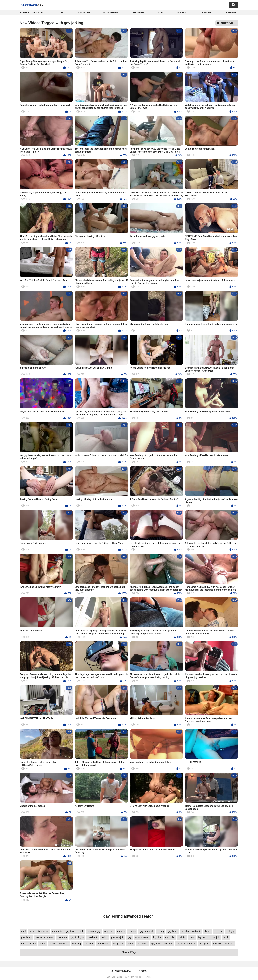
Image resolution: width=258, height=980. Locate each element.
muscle (121, 931)
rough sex (118, 944)
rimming (77, 944)
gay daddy (26, 937)
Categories (138, 13)
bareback (93, 937)
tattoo (130, 944)
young (161, 931)
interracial (43, 931)
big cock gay (94, 931)
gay (129, 937)
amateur (168, 944)
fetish (104, 937)
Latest (61, 13)
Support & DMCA (121, 971)
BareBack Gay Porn (126, 977)
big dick (157, 937)
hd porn (219, 931)
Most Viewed (110, 13)
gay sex (217, 944)
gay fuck (156, 944)
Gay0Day (182, 13)
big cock (203, 937)
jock (32, 931)
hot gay (231, 931)
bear (192, 937)
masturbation (142, 937)
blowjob (229, 944)
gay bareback (147, 931)
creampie (57, 931)
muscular (170, 937)
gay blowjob (117, 937)
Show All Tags (129, 952)
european (204, 944)
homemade (103, 944)
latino (43, 944)
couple (132, 931)
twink (81, 931)
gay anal (89, 944)
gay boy (70, 931)
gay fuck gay (77, 937)
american (142, 944)
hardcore (62, 937)
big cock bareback (186, 944)
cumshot (64, 944)
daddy (207, 931)
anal (23, 931)
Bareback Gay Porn (32, 13)
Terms (143, 971)
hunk (226, 937)
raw (23, 944)
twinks (182, 937)
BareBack (32, 5)
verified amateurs (45, 937)
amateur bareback (191, 931)
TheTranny (231, 13)
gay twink (173, 931)
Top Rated (84, 13)
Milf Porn (205, 13)
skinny (32, 944)
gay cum (109, 931)
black (52, 944)
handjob (215, 937)
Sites (161, 13)
